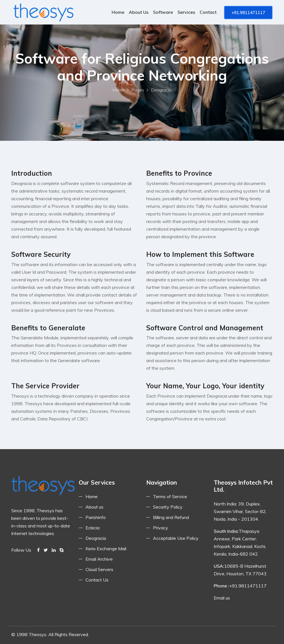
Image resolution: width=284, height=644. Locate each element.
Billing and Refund (171, 517)
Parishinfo (96, 517)
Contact (208, 12)
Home (118, 12)
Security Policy (168, 507)
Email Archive (99, 559)
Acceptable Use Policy (176, 538)
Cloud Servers (99, 569)
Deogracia (96, 538)
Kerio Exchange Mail (106, 549)
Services (186, 12)
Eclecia (93, 528)
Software (163, 12)
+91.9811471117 (248, 13)
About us (139, 12)
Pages (138, 90)
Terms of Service (170, 496)
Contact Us (97, 580)
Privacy (161, 528)
